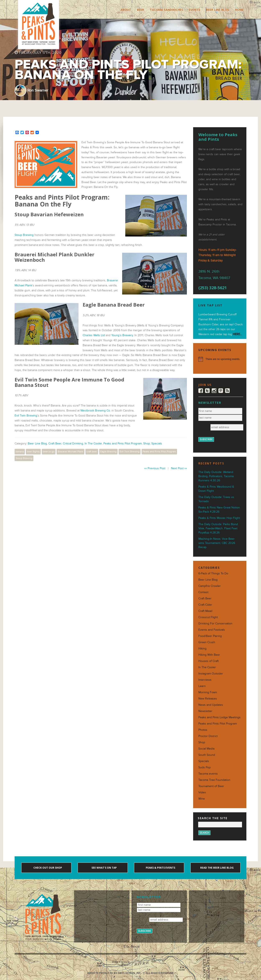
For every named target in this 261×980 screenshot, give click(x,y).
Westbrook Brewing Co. (96, 411)
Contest (203, 592)
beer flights (33, 452)
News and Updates (211, 705)
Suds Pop (205, 767)
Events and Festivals (212, 630)
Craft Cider (205, 605)
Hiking (202, 649)
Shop (147, 443)
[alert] (220, 359)
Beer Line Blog (218, 10)
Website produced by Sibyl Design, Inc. (115, 973)
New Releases (208, 699)
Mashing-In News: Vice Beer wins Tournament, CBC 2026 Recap (217, 543)
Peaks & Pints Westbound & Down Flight (216, 489)
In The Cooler (93, 443)
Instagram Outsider (211, 674)
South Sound (207, 755)
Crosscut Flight (208, 617)
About (126, 10)
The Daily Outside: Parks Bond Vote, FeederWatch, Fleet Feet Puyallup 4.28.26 (218, 528)
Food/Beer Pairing (210, 636)
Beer (141, 10)
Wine (202, 799)
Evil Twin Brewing (26, 416)
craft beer (92, 452)
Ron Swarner (38, 90)
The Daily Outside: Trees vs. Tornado (217, 499)
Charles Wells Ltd (94, 335)
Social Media (206, 749)
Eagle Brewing (108, 452)
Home (239, 10)
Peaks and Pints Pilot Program (123, 443)
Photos (203, 730)
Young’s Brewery (122, 335)
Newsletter (205, 711)
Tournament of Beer (211, 786)
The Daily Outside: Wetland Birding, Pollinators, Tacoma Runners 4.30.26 (216, 476)
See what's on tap (104, 868)
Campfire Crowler (210, 586)
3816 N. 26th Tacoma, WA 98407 (214, 275)
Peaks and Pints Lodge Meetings (219, 717)
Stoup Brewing (24, 235)
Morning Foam (208, 692)
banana (20, 452)
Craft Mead (205, 611)
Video (202, 792)
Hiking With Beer (209, 655)
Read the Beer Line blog (217, 868)
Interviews (205, 680)
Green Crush (207, 642)
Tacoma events (208, 774)
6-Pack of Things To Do (213, 573)
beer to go (49, 452)
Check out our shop (47, 868)
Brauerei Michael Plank (70, 452)
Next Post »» (179, 468)
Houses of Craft (208, 661)
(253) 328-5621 (213, 288)
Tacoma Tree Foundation (214, 780)
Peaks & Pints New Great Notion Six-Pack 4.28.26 (219, 510)
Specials (157, 443)
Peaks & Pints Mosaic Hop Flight (219, 518)
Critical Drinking (73, 443)
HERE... (237, 334)
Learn (202, 686)
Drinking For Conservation (215, 623)
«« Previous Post (155, 468)
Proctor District (208, 736)
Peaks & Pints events (160, 868)
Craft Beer (55, 443)
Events (195, 10)
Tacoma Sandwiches (167, 10)
